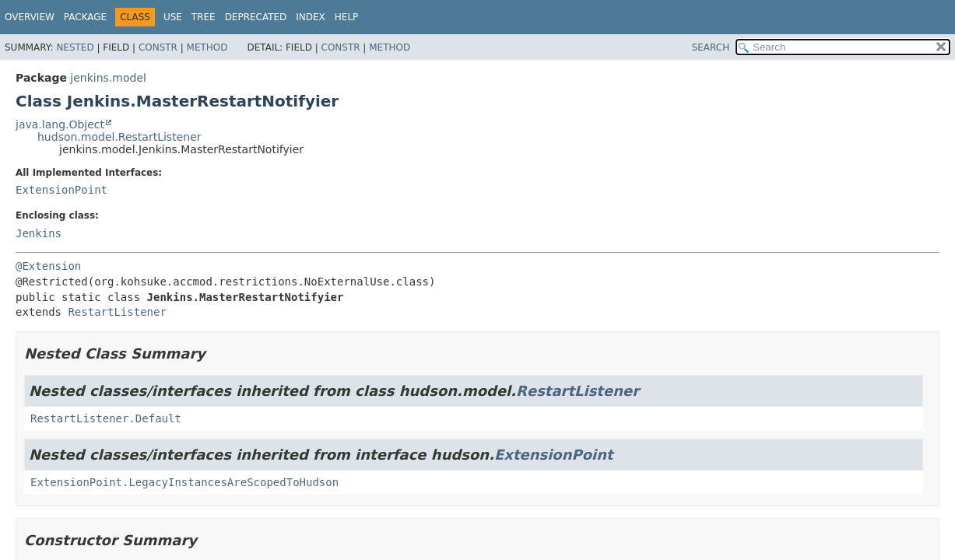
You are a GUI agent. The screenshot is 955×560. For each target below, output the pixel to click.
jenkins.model (108, 78)
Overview (30, 17)
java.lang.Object (60, 124)
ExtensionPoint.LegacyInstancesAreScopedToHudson (184, 482)
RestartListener (117, 312)
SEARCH (711, 47)
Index (311, 17)
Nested (75, 47)
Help (347, 17)
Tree (204, 17)
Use (173, 17)
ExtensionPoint (61, 190)
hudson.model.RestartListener (119, 137)
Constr (158, 47)
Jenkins (39, 233)
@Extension (48, 266)
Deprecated (256, 17)
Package (85, 17)
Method (207, 47)
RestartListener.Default (106, 418)
